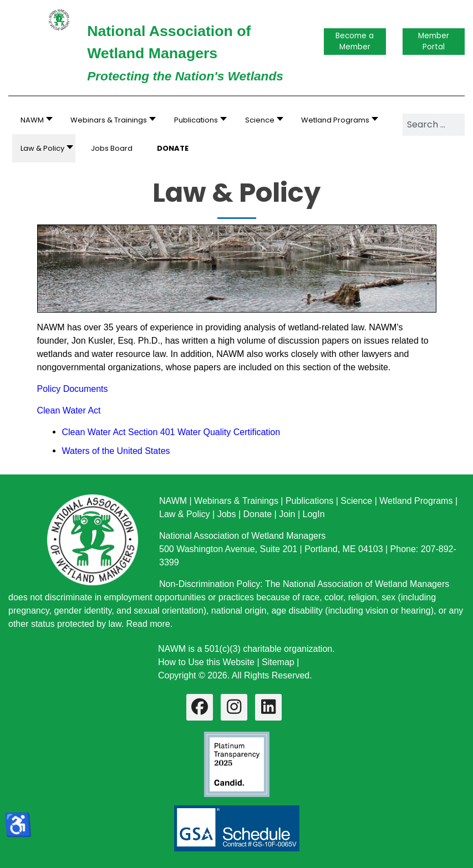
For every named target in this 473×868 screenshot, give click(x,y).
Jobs (227, 514)
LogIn (314, 514)
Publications (309, 501)
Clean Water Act (69, 410)
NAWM (173, 501)
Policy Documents (73, 389)
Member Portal (434, 41)
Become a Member (355, 41)
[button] (110, 120)
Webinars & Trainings (236, 501)
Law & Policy (185, 514)
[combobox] (434, 125)
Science (356, 501)
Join (287, 514)
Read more (148, 624)
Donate (257, 514)
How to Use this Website (206, 662)
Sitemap (278, 662)
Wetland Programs (416, 501)
